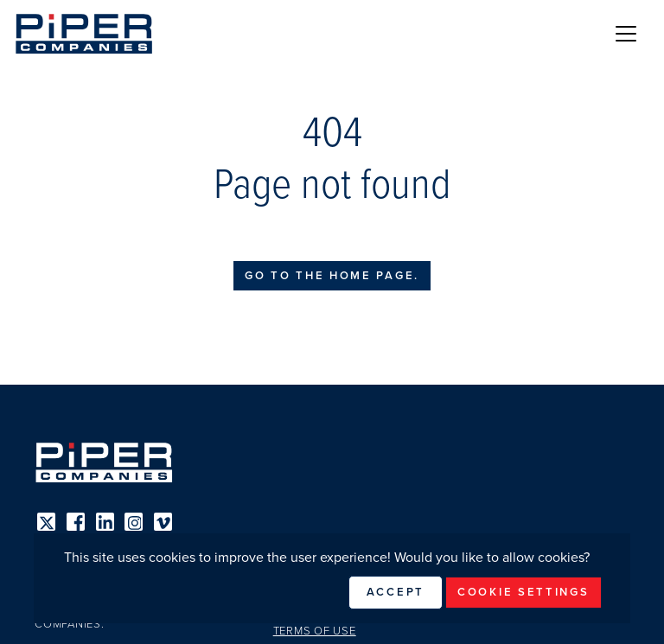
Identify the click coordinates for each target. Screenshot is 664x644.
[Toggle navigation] (626, 34)
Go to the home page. (332, 276)
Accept (396, 592)
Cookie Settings (524, 592)
